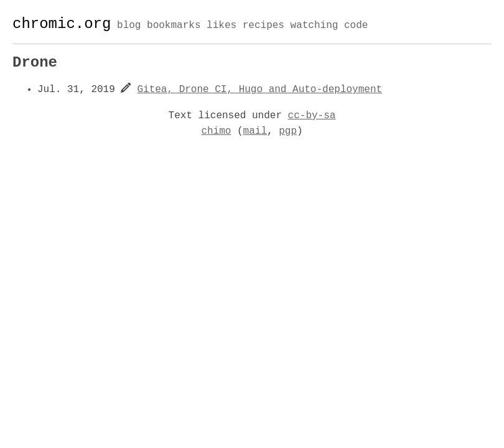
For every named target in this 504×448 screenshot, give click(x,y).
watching (314, 26)
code (356, 26)
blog (129, 26)
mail (255, 131)
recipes (264, 26)
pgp (288, 131)
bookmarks (174, 26)
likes (222, 26)
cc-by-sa (312, 116)
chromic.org (62, 24)
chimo (216, 131)
